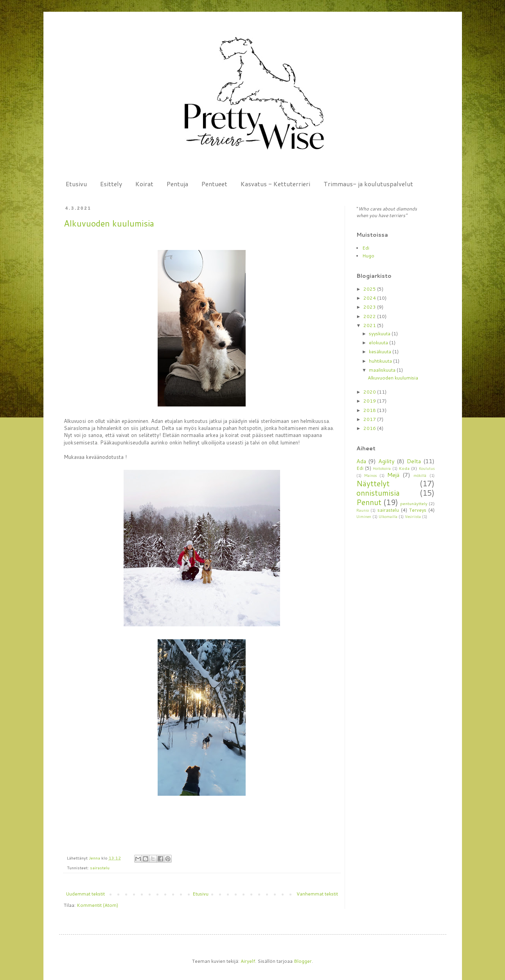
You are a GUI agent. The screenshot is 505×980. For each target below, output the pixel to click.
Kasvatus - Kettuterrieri (275, 184)
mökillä (420, 475)
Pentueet (214, 184)
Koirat (144, 184)
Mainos (370, 475)
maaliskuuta (383, 370)
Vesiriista (413, 516)
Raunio (363, 510)
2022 (370, 316)
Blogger (303, 961)
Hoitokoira (382, 468)
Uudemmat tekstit (85, 894)
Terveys (418, 510)
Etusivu (76, 184)
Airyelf (248, 961)
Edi (366, 248)
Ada (361, 461)
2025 (370, 289)
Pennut (369, 502)
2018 (370, 410)
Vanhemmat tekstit (317, 894)
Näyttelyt (373, 483)
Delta (414, 461)
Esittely (111, 184)
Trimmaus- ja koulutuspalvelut (368, 184)
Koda (404, 468)
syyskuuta (380, 334)
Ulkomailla (388, 516)
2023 (370, 307)
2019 (370, 401)
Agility (386, 461)
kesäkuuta (381, 352)
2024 (370, 298)
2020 (370, 392)
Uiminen (364, 516)
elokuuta (379, 343)
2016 (370, 428)
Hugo (368, 256)
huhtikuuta (381, 361)
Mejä (393, 475)
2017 (370, 419)
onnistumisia (378, 493)
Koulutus (427, 468)
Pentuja (177, 184)
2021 (370, 325)
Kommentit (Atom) (97, 905)
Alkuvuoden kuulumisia (109, 223)
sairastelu (100, 868)
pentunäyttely (414, 503)
